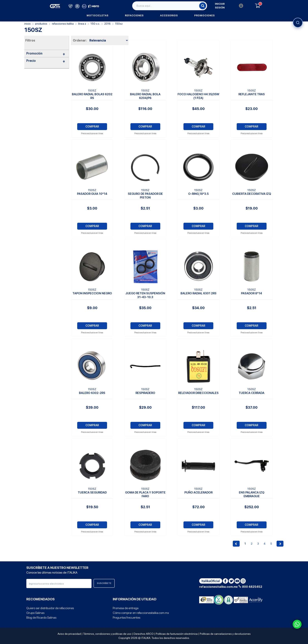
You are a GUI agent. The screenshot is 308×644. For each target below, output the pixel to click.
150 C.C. (95, 24)
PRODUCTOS (41, 24)
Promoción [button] (46, 54)
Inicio (27, 24)
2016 (107, 24)
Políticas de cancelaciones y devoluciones (225, 634)
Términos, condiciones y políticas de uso (107, 634)
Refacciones (134, 16)
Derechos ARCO (144, 634)
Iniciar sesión (229, 6)
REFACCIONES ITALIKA (63, 24)
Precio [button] (46, 61)
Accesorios (169, 16)
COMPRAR (92, 127)
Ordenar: (80, 40)
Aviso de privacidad (69, 634)
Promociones (204, 16)
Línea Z (82, 24)
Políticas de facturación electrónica (177, 634)
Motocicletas (98, 16)
